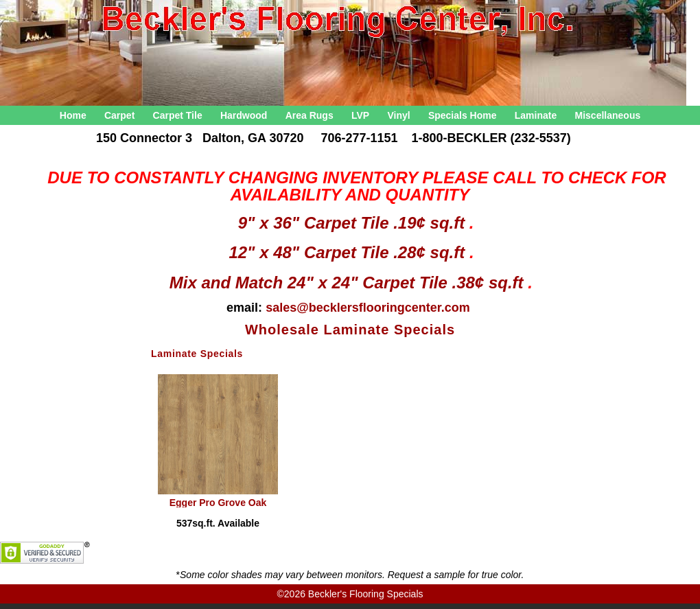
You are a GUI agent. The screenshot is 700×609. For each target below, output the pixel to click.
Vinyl (398, 115)
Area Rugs (310, 115)
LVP (360, 115)
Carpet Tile (178, 115)
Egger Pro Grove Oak (218, 502)
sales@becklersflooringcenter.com (368, 308)
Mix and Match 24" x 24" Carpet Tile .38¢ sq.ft (349, 283)
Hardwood (244, 115)
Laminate (536, 115)
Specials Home (463, 115)
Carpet (119, 115)
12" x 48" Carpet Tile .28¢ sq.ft (349, 252)
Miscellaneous (608, 115)
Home (73, 115)
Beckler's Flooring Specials (366, 594)
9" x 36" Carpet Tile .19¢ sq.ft (354, 223)
